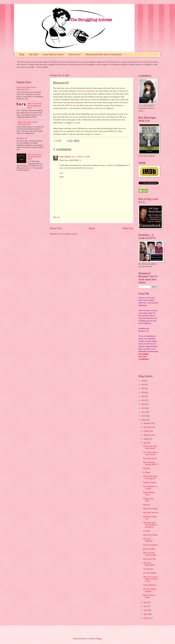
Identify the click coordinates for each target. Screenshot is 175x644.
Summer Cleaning (150, 483)
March (146, 614)
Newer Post (56, 228)
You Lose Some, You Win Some (150, 554)
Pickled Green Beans (148, 500)
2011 (143, 412)
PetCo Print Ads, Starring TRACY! (151, 463)
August (146, 439)
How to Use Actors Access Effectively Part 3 (35, 106)
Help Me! (147, 468)
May (145, 606)
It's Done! (147, 472)
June (145, 602)
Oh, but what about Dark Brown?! (150, 447)
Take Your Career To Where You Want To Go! (151, 579)
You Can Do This (149, 559)
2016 (143, 393)
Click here (143, 305)
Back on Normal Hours (149, 596)
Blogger (99, 639)
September (148, 435)
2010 (143, 416)
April (146, 610)
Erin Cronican (65, 157)
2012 (143, 408)
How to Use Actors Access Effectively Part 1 (26, 89)
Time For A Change (150, 509)
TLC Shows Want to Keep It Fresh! (150, 453)
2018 (143, 385)
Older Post (128, 228)
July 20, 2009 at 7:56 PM (81, 157)
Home (92, 228)
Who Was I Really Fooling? (150, 590)
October (147, 431)
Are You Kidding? (150, 573)
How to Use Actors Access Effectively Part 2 (28, 123)
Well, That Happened (148, 540)
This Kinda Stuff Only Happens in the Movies (150, 525)
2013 (143, 404)
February (147, 618)
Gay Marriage (148, 569)
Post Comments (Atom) (68, 234)
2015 (143, 396)
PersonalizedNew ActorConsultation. (144, 357)
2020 (143, 381)
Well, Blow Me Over (151, 513)
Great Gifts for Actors (53, 54)
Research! (147, 505)
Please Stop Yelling (150, 535)
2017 (143, 389)
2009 (143, 420)
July (145, 443)
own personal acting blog (73, 102)
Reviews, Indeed (149, 549)
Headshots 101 (22, 138)
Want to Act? (75, 54)
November (148, 427)
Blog (22, 54)
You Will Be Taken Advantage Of (150, 477)
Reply (62, 177)
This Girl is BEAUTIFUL (149, 564)
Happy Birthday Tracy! (149, 494)
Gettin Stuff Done (150, 585)
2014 (143, 400)
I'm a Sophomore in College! (150, 487)
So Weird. (147, 531)
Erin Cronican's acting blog (84, 91)
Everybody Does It (150, 458)
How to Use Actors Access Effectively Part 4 (35, 157)
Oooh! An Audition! (150, 545)
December (147, 423)
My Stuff (33, 54)
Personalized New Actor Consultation (104, 54)
